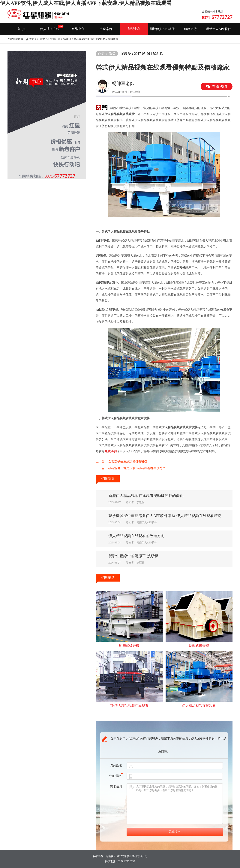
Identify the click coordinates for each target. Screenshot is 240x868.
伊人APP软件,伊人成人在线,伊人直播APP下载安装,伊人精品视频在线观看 (86, 3)
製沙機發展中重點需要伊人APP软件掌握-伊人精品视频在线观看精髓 (165, 516)
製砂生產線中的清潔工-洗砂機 (133, 556)
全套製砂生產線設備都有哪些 (128, 461)
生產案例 (106, 29)
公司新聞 (55, 39)
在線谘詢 (219, 87)
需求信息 (116, 786)
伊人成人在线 (50, 29)
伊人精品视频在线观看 (199, 706)
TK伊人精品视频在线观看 (129, 706)
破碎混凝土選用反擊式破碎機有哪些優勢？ (137, 468)
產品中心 (78, 29)
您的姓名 (116, 765)
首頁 (32, 39)
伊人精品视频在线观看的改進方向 (136, 536)
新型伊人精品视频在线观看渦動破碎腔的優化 (146, 496)
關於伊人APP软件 (162, 29)
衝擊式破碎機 (129, 646)
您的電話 (116, 776)
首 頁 (22, 29)
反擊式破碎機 (199, 646)
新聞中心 (134, 29)
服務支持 (190, 29)
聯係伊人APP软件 (218, 29)
